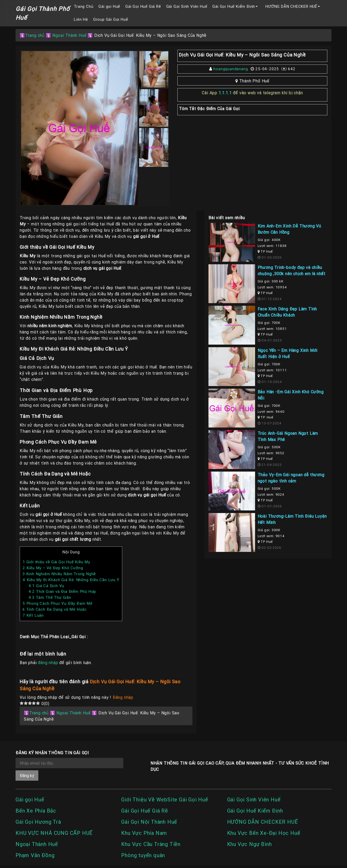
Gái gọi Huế (109, 6)
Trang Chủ (84, 6)
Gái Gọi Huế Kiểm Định (234, 6)
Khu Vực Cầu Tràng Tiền (151, 844)
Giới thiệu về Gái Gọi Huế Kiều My (56, 562)
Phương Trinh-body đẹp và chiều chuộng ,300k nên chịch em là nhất (292, 271)
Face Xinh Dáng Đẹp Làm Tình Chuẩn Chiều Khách (287, 312)
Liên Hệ (81, 19)
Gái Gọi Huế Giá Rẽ (143, 6)
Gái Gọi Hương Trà (38, 822)
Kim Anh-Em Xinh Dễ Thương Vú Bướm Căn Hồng (289, 229)
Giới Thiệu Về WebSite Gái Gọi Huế (165, 799)
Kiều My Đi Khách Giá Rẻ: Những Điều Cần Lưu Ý (71, 580)
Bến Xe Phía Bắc (36, 811)
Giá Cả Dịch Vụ (46, 586)
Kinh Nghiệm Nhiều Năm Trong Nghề (59, 574)
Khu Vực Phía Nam (144, 833)
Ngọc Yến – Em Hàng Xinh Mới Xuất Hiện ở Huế (288, 353)
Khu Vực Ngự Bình (250, 844)
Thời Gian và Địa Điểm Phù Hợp (62, 591)
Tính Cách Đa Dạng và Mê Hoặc (55, 609)
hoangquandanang (231, 69)
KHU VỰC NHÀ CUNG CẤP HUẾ (54, 833)
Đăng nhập (123, 697)
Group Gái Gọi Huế (111, 19)
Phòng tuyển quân (143, 855)
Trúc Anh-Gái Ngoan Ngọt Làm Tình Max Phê (288, 436)
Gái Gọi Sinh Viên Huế (187, 6)
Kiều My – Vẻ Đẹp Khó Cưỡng (53, 568)
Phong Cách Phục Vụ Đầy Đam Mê (57, 603)
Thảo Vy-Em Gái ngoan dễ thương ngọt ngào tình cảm (291, 478)
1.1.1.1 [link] (225, 93)
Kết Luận (33, 615)
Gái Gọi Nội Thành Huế (149, 822)
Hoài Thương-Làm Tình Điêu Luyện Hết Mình (292, 519)
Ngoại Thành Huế (69, 35)
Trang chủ (35, 35)
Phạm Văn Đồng (35, 855)
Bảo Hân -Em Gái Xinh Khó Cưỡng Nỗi (291, 395)
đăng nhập (48, 663)
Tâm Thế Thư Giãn (50, 597)
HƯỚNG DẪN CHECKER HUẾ (291, 6)
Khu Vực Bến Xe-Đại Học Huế (264, 833)
